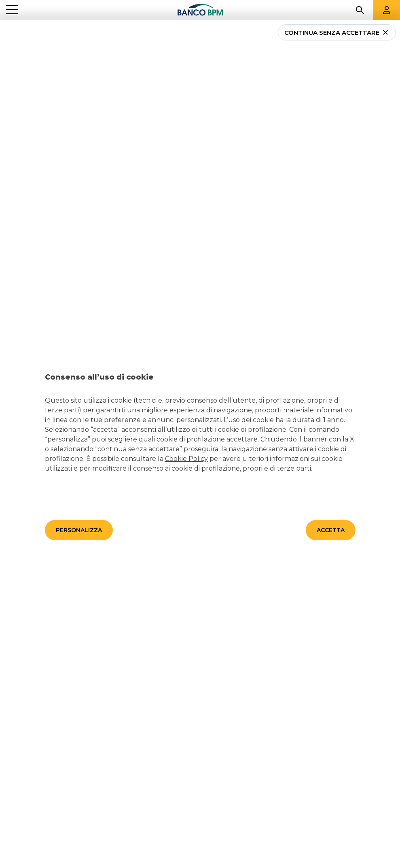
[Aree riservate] (387, 10)
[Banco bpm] (200, 10)
